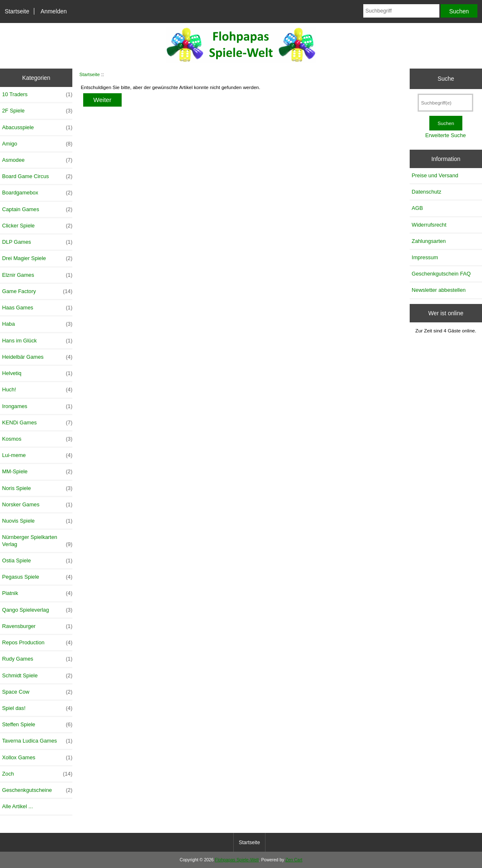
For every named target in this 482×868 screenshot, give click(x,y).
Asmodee (37, 160)
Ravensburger (37, 626)
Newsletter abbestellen (439, 290)
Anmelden (54, 11)
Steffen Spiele (37, 725)
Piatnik (37, 593)
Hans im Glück (37, 341)
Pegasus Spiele (37, 577)
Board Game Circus (37, 176)
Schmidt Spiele (37, 676)
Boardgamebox (37, 193)
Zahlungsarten (429, 241)
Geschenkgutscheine (37, 790)
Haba (37, 324)
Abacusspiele (37, 128)
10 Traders (37, 94)
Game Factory (37, 291)
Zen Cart (294, 860)
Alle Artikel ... (18, 806)
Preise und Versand (435, 175)
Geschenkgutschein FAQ (441, 274)
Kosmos (37, 439)
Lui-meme (37, 455)
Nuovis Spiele (37, 521)
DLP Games (37, 242)
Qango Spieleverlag (37, 610)
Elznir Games (37, 275)
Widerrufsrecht (429, 225)
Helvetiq (37, 373)
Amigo (37, 144)
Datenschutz (427, 192)
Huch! (37, 390)
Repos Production (37, 643)
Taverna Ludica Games (37, 741)
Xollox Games (37, 758)
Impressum (425, 257)
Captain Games (37, 209)
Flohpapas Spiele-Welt (237, 860)
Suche (446, 79)
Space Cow (37, 692)
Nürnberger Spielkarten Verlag (37, 541)
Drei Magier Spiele (37, 258)
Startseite (17, 11)
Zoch (37, 774)
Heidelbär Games (37, 357)
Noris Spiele (37, 488)
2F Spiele (37, 111)
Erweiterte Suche (445, 135)
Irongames (37, 406)
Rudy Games (37, 659)
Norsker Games (37, 505)
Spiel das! (37, 708)
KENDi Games (37, 423)
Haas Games (37, 308)
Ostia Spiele (37, 561)
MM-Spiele (37, 472)
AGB (417, 208)
